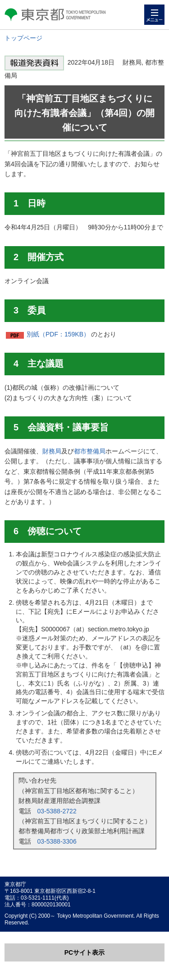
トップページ (23, 38)
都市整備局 (90, 451)
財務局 (52, 451)
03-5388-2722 (57, 811)
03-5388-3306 (57, 841)
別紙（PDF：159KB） (58, 334)
